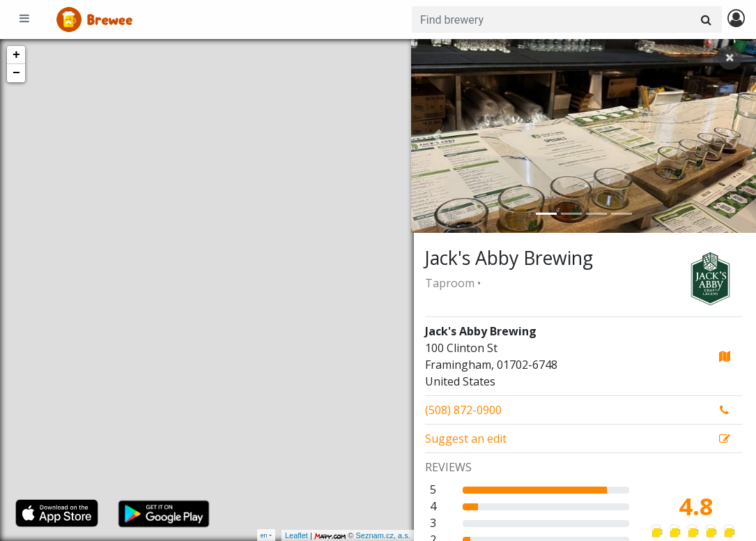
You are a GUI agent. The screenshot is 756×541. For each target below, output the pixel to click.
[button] (437, 136)
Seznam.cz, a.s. (380, 535)
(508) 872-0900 (463, 410)
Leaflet (294, 535)
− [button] (16, 73)
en (264, 535)
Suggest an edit (466, 439)
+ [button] (16, 55)
